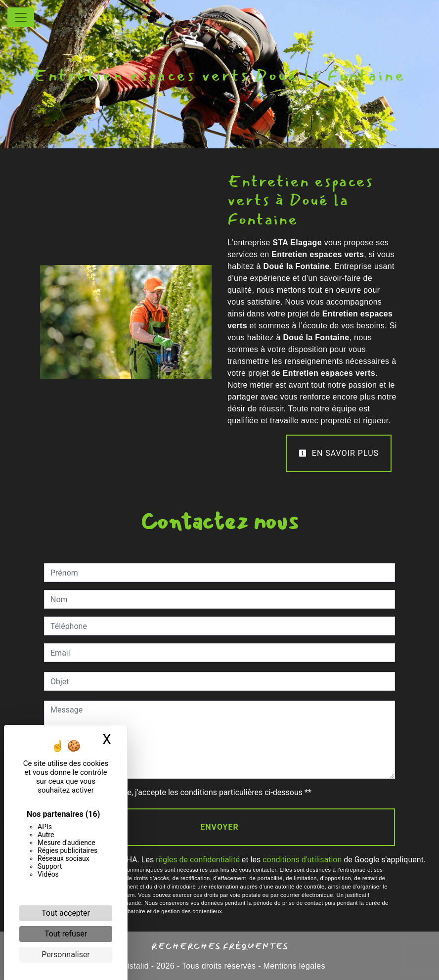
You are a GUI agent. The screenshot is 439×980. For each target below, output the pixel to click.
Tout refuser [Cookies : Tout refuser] (66, 934)
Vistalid (135, 966)
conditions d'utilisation (302, 860)
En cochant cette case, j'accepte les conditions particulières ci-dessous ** (183, 792)
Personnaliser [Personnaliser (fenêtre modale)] (66, 955)
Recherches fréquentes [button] (220, 946)
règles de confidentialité (198, 860)
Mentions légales (293, 966)
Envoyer (219, 827)
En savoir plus (339, 453)
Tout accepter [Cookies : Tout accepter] (66, 913)
